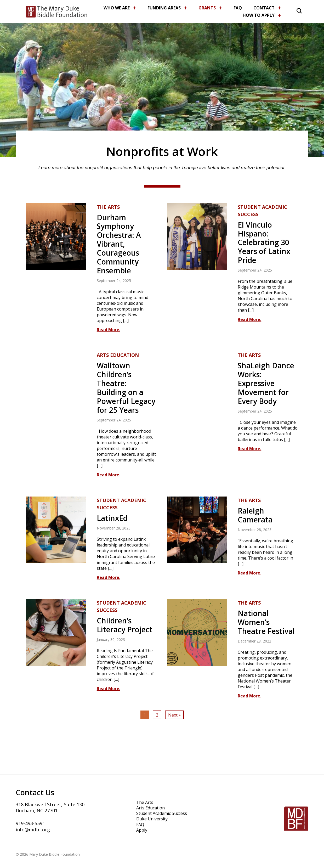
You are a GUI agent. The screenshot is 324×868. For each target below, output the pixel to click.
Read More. (109, 330)
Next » (174, 715)
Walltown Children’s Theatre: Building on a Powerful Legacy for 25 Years (126, 388)
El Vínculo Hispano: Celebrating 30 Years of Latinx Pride (264, 243)
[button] (293, 10)
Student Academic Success (262, 211)
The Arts (108, 207)
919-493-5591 (30, 823)
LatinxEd (112, 518)
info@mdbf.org (33, 830)
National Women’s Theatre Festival (266, 622)
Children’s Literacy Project (125, 625)
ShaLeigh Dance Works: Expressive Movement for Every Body (266, 383)
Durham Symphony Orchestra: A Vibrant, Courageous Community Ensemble (119, 244)
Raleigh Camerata (255, 515)
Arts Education (118, 355)
